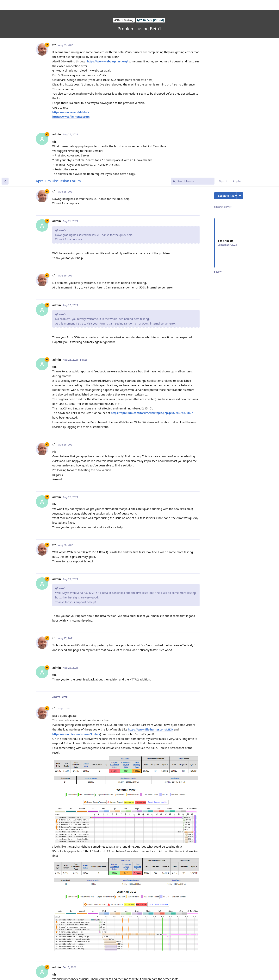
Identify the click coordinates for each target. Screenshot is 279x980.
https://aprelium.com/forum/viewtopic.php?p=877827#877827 (152, 237)
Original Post (223, 31)
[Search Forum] (193, 5)
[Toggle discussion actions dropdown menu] (240, 20)
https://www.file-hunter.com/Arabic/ (76, 558)
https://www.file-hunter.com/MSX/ (150, 553)
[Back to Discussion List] (5, 5)
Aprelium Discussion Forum (58, 5)
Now (218, 96)
